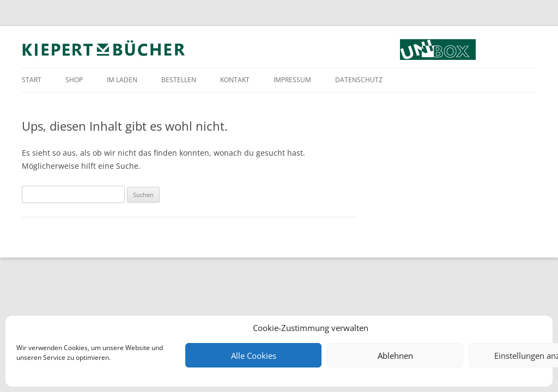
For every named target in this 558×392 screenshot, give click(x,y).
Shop (74, 80)
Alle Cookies (254, 356)
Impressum (292, 80)
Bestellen (179, 80)
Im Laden (122, 80)
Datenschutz (359, 80)
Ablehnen (395, 356)
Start (32, 80)
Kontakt (235, 80)
